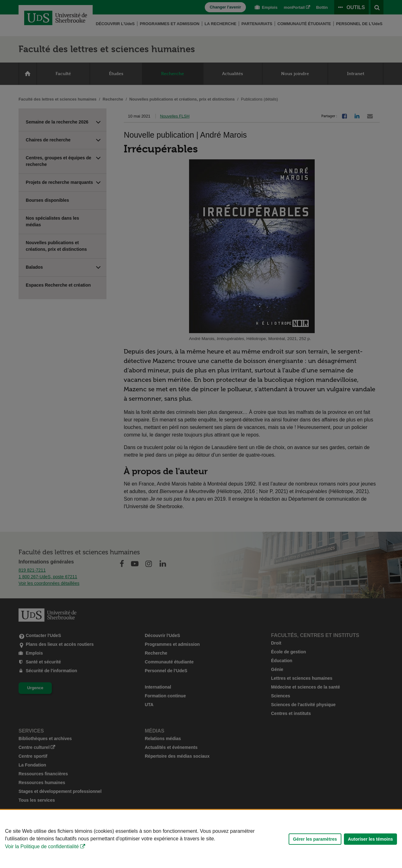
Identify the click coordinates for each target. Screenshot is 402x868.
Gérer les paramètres (315, 839)
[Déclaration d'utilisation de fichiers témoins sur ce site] (201, 839)
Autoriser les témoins (370, 839)
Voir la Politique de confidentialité (42, 846)
